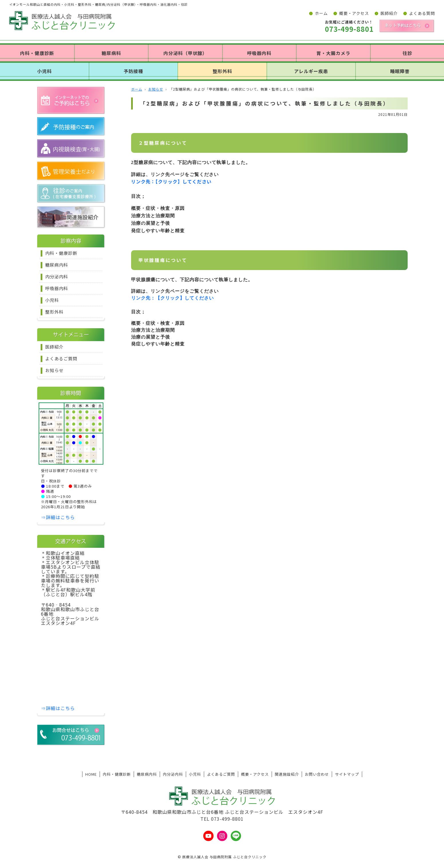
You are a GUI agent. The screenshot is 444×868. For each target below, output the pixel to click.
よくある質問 (422, 13)
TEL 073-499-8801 (222, 819)
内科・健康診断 (37, 53)
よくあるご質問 (61, 358)
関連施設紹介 (287, 774)
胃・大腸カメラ (333, 53)
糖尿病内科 (57, 265)
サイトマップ (347, 774)
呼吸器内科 (259, 53)
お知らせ (54, 370)
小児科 (45, 71)
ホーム (321, 13)
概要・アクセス (354, 13)
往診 (407, 53)
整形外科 (222, 71)
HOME (91, 774)
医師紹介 (389, 13)
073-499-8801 (349, 29)
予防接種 (133, 71)
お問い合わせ (317, 774)
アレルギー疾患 (311, 71)
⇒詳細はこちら (58, 517)
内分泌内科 (57, 276)
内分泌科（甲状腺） (185, 53)
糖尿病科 (111, 53)
